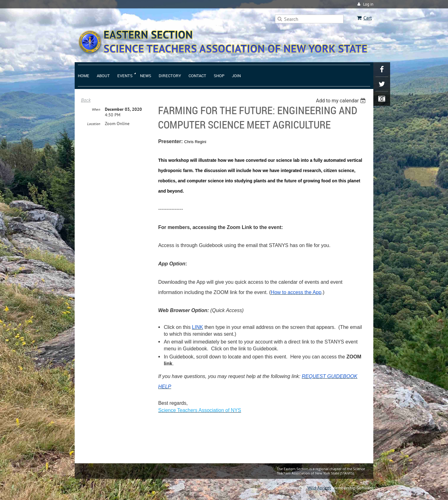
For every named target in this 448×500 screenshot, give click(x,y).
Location (94, 124)
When (96, 109)
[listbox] (341, 101)
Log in (368, 4)
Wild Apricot (319, 488)
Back (86, 100)
